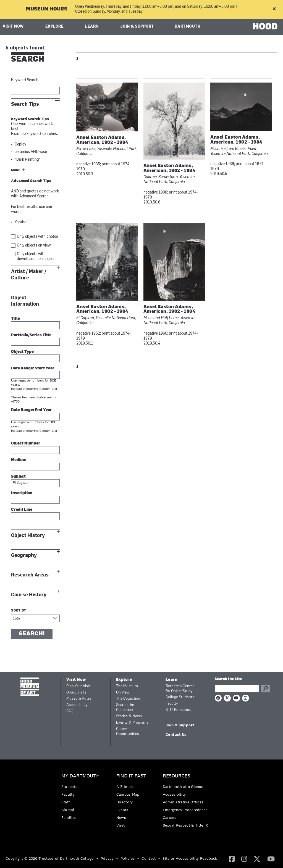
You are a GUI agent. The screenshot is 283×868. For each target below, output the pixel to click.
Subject (18, 477)
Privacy (107, 858)
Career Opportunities (128, 731)
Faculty (172, 704)
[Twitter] (257, 859)
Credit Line (22, 510)
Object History (28, 535)
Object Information (25, 301)
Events (122, 810)
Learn (92, 27)
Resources (176, 776)
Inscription (22, 493)
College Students (180, 697)
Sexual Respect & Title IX (185, 825)
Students (69, 787)
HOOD (265, 26)
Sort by (19, 611)
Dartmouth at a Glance (183, 787)
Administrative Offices (183, 802)
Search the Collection (125, 707)
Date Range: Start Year (33, 368)
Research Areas (30, 575)
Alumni (68, 810)
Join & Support (137, 27)
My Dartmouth (81, 776)
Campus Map (128, 794)
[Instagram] (244, 859)
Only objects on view (34, 246)
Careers (170, 817)
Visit (121, 825)
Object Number (26, 444)
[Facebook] (232, 859)
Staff (66, 802)
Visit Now (13, 27)
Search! (32, 634)
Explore (55, 27)
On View (123, 693)
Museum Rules (79, 699)
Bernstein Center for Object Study (180, 689)
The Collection (128, 699)
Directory (125, 802)
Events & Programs (132, 723)
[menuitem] (82, 798)
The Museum (127, 686)
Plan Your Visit (78, 686)
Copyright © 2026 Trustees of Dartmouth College (50, 858)
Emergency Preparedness (185, 810)
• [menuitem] (97, 858)
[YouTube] (271, 859)
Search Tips (25, 104)
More (16, 170)
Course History (29, 595)
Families (69, 817)
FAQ (70, 711)
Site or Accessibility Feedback (190, 858)
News (121, 817)
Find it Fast (131, 776)
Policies (128, 858)
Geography (24, 555)
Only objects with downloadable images (35, 257)
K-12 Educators (178, 710)
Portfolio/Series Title (31, 335)
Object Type (22, 352)
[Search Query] (237, 689)
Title (15, 319)
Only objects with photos (37, 237)
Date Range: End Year (32, 410)
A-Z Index (125, 787)
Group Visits (76, 693)
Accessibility (77, 705)
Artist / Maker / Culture (29, 275)
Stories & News (129, 716)
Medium (19, 460)
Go (266, 689)
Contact (149, 858)
